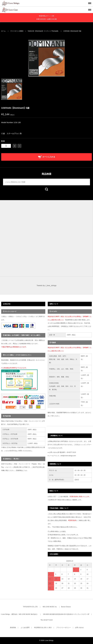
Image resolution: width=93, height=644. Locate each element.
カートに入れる (46, 157)
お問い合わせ (79, 628)
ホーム (3, 31)
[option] (46, 58)
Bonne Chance (66, 607)
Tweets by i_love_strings (46, 285)
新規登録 (13, 628)
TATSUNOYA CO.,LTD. (30, 607)
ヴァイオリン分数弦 (17, 31)
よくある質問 (25, 628)
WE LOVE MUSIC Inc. (50, 607)
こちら (25, 470)
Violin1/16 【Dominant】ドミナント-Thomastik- (43, 31)
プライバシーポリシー (64, 628)
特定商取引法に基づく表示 (43, 628)
